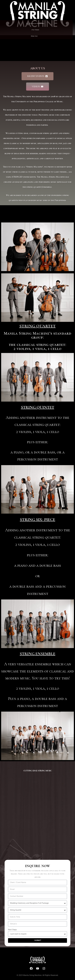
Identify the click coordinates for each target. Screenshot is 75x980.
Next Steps (12, 930)
